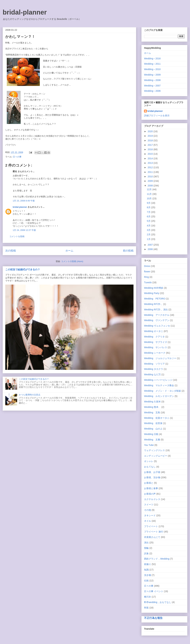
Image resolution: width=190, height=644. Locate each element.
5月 (149, 221)
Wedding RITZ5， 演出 (156, 310)
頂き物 (148, 575)
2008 (151, 186)
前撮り (148, 564)
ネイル (148, 521)
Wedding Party (152, 293)
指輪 (146, 548)
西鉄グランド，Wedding (157, 559)
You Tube (149, 445)
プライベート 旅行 (154, 532)
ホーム (69, 251)
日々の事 (17, 157)
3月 (149, 230)
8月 (149, 207)
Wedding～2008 (152, 80)
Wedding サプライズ (156, 342)
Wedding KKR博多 (154, 288)
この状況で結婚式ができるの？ (23, 269)
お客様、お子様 (152, 472)
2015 (151, 154)
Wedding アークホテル (157, 315)
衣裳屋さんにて (152, 537)
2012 (151, 167)
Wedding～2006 (152, 91)
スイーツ (149, 505)
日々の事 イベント (154, 591)
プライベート (151, 526)
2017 (151, 145)
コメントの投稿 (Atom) (72, 261)
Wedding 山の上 (153, 429)
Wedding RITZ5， (153, 304)
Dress (147, 266)
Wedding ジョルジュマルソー (160, 358)
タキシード (150, 515)
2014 (151, 158)
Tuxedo (148, 282)
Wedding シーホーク (155, 353)
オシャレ (149, 461)
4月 (149, 226)
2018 (151, 140)
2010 (151, 176)
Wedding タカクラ (154, 369)
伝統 (146, 581)
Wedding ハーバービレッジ (158, 380)
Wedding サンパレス (156, 347)
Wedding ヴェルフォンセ (157, 326)
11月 (150, 194)
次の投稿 (11, 251)
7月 (149, 212)
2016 (151, 149)
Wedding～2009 (152, 75)
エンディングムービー (156, 456)
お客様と (149, 483)
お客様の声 (150, 494)
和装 (146, 608)
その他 (148, 510)
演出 (146, 543)
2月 (149, 234)
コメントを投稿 (17, 236)
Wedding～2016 (152, 59)
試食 (146, 553)
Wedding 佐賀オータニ (157, 418)
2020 (151, 131)
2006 (151, 249)
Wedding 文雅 (152, 440)
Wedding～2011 (152, 64)
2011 (151, 172)
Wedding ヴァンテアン (157, 320)
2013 (151, 163)
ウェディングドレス (154, 450)
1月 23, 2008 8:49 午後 (24, 201)
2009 (151, 181)
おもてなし (150, 467)
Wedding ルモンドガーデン (159, 396)
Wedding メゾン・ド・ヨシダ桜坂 (162, 391)
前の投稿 (128, 251)
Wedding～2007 (152, 86)
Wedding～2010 (152, 69)
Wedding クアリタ (154, 337)
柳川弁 (148, 597)
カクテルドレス (152, 499)
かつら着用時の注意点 (30, 395)
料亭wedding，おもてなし (158, 602)
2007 (151, 245)
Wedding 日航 (151, 434)
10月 (150, 198)
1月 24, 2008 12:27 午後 (24, 230)
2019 (151, 136)
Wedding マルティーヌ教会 (159, 385)
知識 (146, 570)
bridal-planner (25, 12)
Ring (146, 277)
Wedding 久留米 (152, 402)
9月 (149, 203)
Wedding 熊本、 (152, 407)
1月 (149, 239)
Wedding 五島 (152, 412)
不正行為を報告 (153, 618)
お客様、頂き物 (152, 477)
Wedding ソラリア (154, 364)
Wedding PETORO (155, 299)
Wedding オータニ (154, 331)
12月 (150, 189)
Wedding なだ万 (152, 374)
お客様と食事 (151, 488)
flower (147, 272)
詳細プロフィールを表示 (157, 116)
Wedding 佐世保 (153, 423)
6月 (149, 216)
